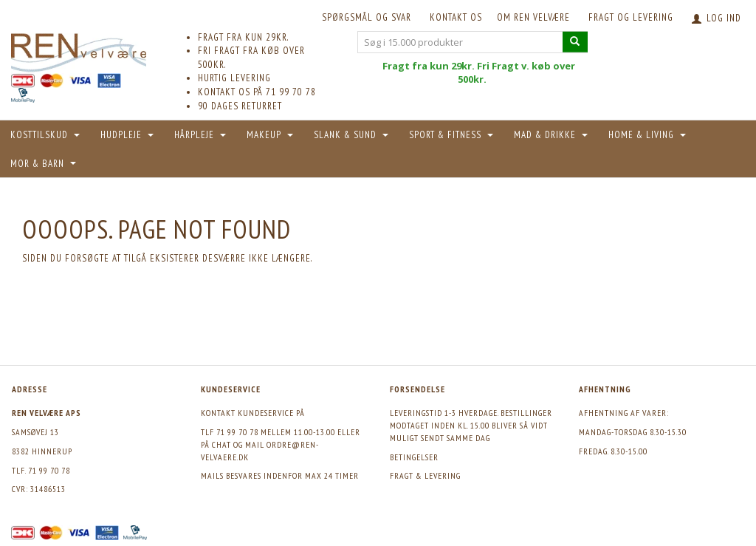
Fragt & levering (425, 475)
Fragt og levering (631, 17)
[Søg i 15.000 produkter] (575, 42)
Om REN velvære (533, 17)
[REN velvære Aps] (79, 50)
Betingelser (414, 457)
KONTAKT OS (456, 17)
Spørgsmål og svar (367, 17)
